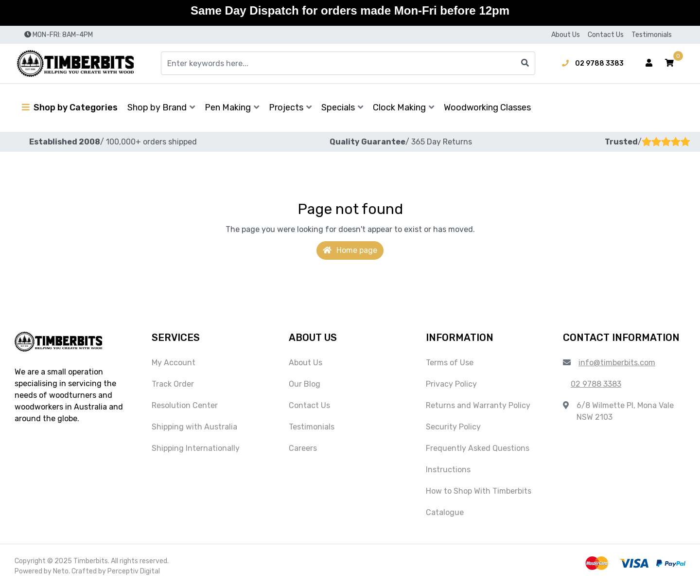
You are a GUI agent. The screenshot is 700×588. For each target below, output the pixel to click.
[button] (669, 63)
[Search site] (525, 63)
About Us (566, 35)
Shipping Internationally (196, 448)
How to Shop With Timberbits (479, 491)
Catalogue (445, 512)
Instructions (448, 470)
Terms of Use (450, 363)
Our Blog (305, 384)
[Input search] (348, 63)
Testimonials (652, 35)
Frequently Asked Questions (478, 448)
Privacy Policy (451, 384)
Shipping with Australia (194, 427)
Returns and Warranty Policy (478, 405)
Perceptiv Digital (134, 571)
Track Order (173, 384)
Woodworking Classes (487, 107)
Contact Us (606, 35)
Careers (303, 448)
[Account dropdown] (649, 63)
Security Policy (453, 427)
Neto (61, 571)
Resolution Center (185, 405)
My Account (174, 363)
